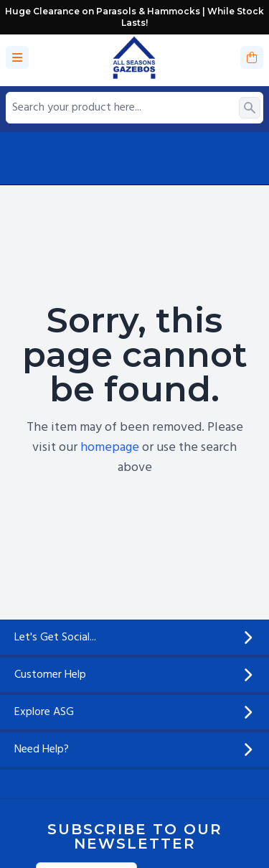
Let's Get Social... (134, 638)
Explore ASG (134, 712)
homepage (110, 448)
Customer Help (134, 675)
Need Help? (134, 750)
